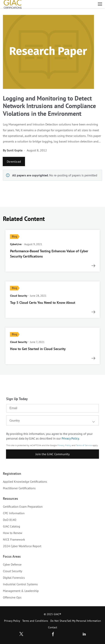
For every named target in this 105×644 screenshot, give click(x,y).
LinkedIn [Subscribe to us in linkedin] (84, 634)
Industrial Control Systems (20, 584)
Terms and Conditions (35, 621)
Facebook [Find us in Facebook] (53, 634)
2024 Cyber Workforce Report (22, 546)
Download (14, 161)
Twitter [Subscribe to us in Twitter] (21, 634)
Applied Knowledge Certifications (25, 482)
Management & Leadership (21, 591)
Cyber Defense (12, 564)
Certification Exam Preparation (23, 507)
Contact (53, 627)
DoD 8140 (10, 520)
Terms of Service (84, 445)
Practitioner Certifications (19, 488)
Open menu (100, 4)
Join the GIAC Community (52, 454)
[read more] (53, 251)
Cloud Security (12, 571)
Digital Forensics (14, 578)
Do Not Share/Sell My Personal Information (76, 621)
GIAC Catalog (12, 526)
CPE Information (14, 513)
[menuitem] (52, 482)
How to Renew (13, 533)
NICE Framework (14, 539)
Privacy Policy (70, 438)
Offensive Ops (12, 597)
